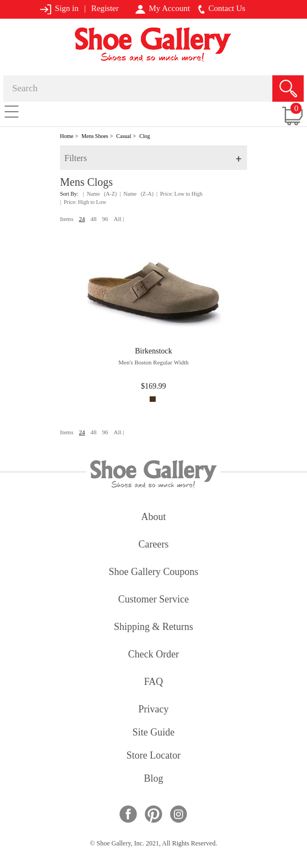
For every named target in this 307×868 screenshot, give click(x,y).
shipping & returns (153, 627)
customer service (153, 600)
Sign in (59, 9)
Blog (153, 779)
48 (93, 219)
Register (105, 8)
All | (119, 219)
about (154, 518)
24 (82, 219)
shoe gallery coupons (154, 573)
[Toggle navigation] (12, 111)
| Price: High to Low (83, 202)
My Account (163, 9)
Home (67, 136)
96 (105, 219)
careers (154, 545)
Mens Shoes (95, 136)
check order (153, 655)
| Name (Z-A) (136, 194)
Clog (144, 136)
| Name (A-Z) (100, 194)
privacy (154, 710)
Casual (124, 136)
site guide (154, 733)
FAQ (154, 682)
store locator (153, 756)
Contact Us (222, 9)
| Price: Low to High (179, 194)
